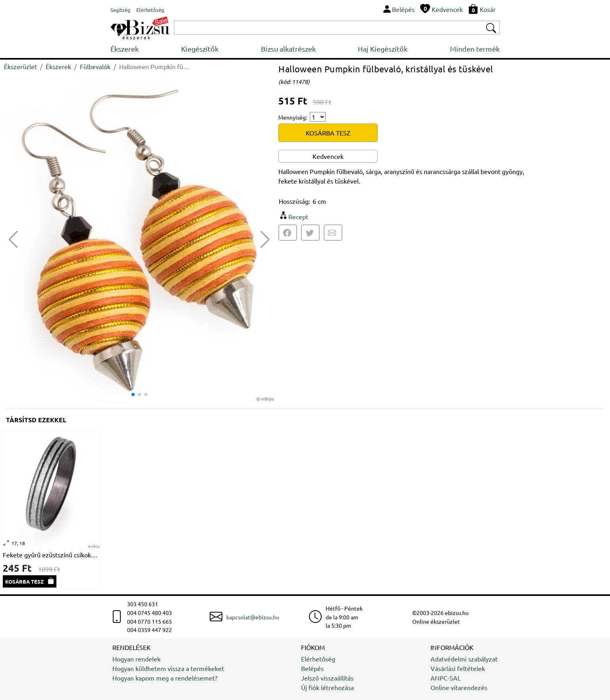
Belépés (312, 668)
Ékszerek (125, 49)
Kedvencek (328, 156)
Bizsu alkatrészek (288, 49)
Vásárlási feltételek (458, 668)
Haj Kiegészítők (383, 49)
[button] (265, 240)
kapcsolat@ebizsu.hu (253, 617)
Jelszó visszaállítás (327, 678)
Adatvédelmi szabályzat (464, 659)
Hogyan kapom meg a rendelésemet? (165, 678)
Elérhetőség (318, 659)
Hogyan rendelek (136, 659)
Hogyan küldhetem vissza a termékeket (168, 668)
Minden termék (475, 49)
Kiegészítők (200, 49)
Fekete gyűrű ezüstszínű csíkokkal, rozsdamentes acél (51, 555)
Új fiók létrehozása (327, 687)
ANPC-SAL (446, 678)
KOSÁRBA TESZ (328, 133)
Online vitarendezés (459, 687)
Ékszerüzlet (20, 66)
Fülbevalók (95, 66)
